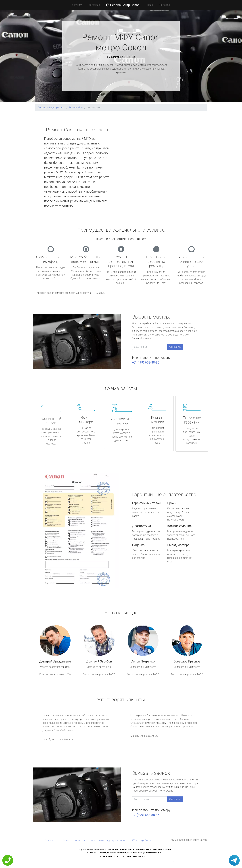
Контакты (164, 5)
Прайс (149, 5)
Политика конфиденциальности (108, 840)
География (94, 5)
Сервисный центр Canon (52, 108)
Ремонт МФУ (76, 108)
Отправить (175, 347)
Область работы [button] (141, 840)
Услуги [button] (76, 5)
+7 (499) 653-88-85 (121, 57)
